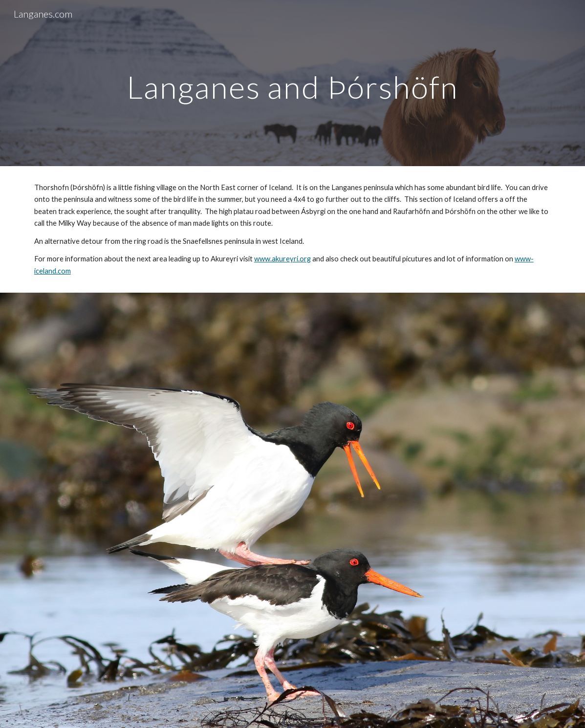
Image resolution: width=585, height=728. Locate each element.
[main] (292, 83)
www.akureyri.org (282, 259)
